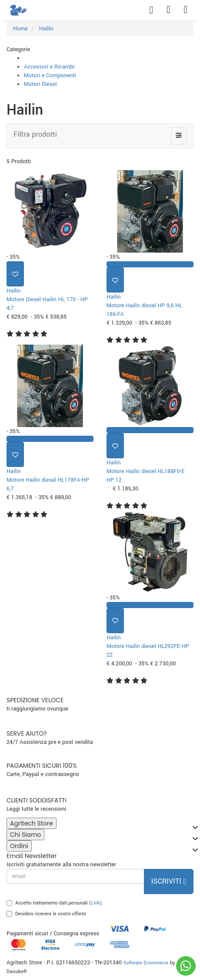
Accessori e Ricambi (49, 67)
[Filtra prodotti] (179, 136)
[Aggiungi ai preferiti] (15, 274)
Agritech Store (33, 824)
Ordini (21, 847)
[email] (75, 876)
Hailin (14, 291)
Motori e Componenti (50, 76)
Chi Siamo (27, 835)
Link (96, 903)
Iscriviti (169, 881)
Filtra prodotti (35, 134)
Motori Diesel (40, 84)
